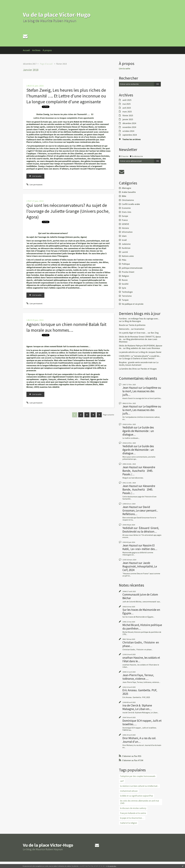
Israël (124, 240)
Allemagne (126, 188)
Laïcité (125, 252)
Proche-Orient (128, 272)
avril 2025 (127, 108)
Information (127, 232)
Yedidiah (128, 427)
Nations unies (128, 256)
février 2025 (128, 116)
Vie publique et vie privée (133, 304)
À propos (47, 50)
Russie (125, 280)
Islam (124, 236)
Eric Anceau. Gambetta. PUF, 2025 (140, 692)
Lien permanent (34, 185)
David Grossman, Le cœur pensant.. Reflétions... (140, 510)
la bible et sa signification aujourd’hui (137, 796)
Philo (124, 260)
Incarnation (139, 329)
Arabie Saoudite (129, 192)
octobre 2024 (128, 131)
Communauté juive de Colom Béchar (140, 596)
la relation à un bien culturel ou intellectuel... (139, 786)
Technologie (127, 292)
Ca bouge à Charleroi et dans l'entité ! (139, 358)
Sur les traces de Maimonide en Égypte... (141, 611)
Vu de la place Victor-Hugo (57, 15)
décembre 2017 (30, 64)
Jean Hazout (130, 388)
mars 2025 (127, 112)
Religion (125, 276)
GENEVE (125, 224)
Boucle (122, 325)
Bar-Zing (155, 333)
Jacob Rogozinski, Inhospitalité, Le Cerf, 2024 (140, 566)
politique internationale (132, 268)
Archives (36, 50)
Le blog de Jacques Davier (150, 352)
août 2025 (127, 100)
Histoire (125, 228)
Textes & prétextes (137, 325)
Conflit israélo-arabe (131, 204)
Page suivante (108, 415)
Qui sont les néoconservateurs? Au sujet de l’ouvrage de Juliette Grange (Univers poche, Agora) (68, 211)
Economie (126, 208)
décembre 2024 (129, 123)
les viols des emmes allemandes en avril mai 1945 (140, 802)
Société (125, 284)
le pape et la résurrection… (132, 818)
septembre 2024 (130, 135)
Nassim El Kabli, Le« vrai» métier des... (140, 547)
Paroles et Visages (149, 369)
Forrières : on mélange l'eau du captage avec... (139, 319)
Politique (126, 264)
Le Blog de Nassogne (131, 321)
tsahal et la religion (129, 823)
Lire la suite (37, 176)
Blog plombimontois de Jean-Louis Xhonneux (138, 340)
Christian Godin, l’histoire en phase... (141, 644)
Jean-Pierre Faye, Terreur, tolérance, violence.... (138, 677)
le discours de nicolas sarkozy (133, 808)
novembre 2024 (129, 127)
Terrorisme (127, 296)
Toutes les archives (131, 139)
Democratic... (125, 329)
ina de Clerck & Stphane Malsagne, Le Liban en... (137, 707)
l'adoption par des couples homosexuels (138, 776)
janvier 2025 (128, 119)
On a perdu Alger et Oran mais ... (133, 333)
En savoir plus (112, 866)
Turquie (125, 300)
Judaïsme (126, 244)
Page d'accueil (46, 64)
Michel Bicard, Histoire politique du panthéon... (142, 627)
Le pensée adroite (127, 352)
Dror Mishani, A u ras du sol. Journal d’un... (139, 740)
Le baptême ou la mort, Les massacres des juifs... (142, 391)
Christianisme (128, 200)
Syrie (124, 288)
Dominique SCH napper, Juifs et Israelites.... (142, 722)
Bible (124, 196)
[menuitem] (28, 50)
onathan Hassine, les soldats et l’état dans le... (141, 659)
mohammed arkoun (129, 791)
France (125, 220)
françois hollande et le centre (133, 813)
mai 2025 (126, 104)
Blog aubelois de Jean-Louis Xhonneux (143, 348)
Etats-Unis (126, 212)
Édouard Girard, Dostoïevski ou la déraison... (141, 530)
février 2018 (61, 64)
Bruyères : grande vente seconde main (136, 362)
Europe (125, 216)
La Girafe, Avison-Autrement (139, 364)
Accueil (26, 50)
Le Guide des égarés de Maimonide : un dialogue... (138, 431)
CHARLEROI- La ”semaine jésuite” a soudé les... (140, 356)
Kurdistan (126, 248)
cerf (122, 781)
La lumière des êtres (128, 369)
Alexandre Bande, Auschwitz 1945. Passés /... (139, 471)
